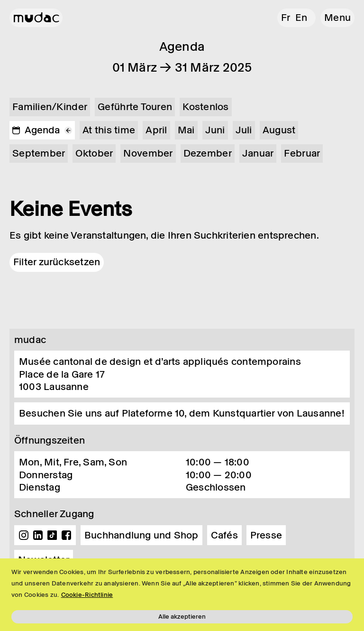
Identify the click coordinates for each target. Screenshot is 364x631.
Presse (266, 535)
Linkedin (38, 535)
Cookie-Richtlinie (87, 595)
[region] (182, 595)
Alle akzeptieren (182, 617)
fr (286, 18)
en (301, 18)
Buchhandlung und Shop (141, 535)
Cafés (224, 535)
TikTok (52, 535)
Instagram (24, 535)
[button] (337, 18)
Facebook (66, 535)
